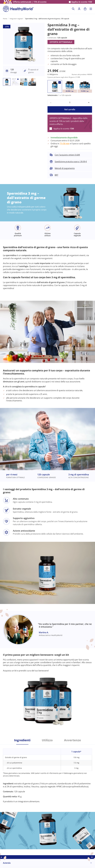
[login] (79, 9)
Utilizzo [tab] (47, 740)
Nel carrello (70, 109)
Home (5, 19)
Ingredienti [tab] (22, 740)
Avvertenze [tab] (72, 740)
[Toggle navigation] (91, 9)
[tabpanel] (47, 774)
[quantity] (70, 102)
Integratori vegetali (16, 19)
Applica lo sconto (82, 2)
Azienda (7, 863)
